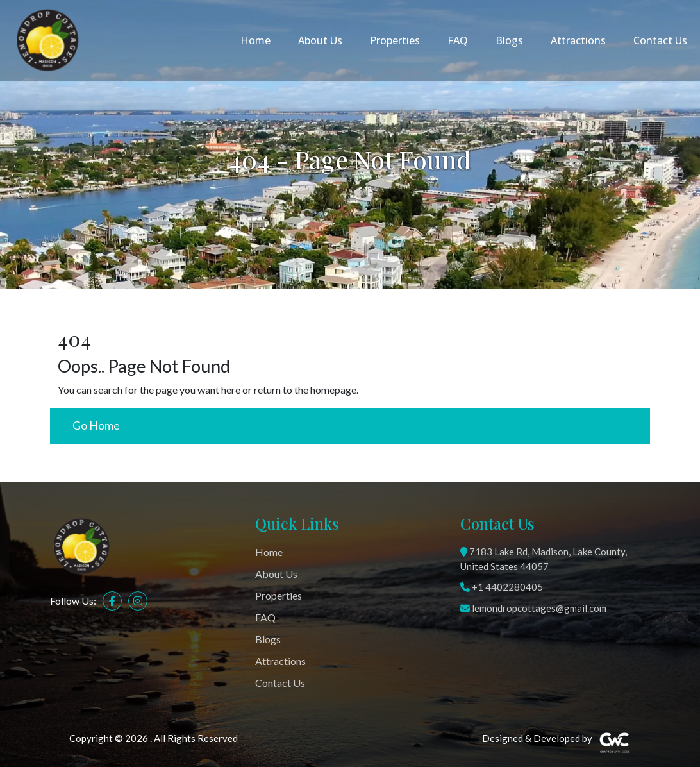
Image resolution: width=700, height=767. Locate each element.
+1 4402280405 (502, 587)
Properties (395, 40)
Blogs (509, 40)
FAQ (458, 40)
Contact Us (660, 40)
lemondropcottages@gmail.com (533, 608)
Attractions (578, 40)
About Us (320, 40)
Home (255, 40)
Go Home (96, 426)
